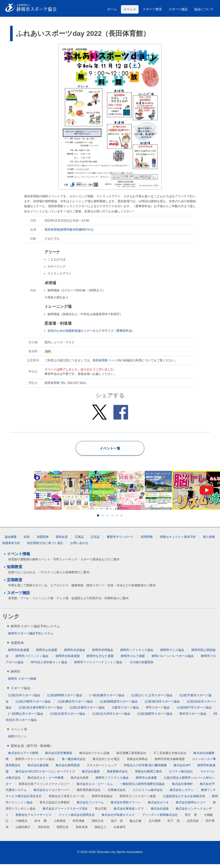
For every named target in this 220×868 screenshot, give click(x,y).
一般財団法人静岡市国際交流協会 (142, 787)
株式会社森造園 (38, 769)
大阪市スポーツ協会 (125, 711)
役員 (27, 541)
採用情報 (147, 541)
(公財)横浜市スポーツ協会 (75, 705)
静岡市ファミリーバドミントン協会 (98, 666)
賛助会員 (62, 541)
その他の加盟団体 (141, 666)
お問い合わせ (79, 547)
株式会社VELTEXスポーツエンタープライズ (46, 775)
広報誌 (79, 541)
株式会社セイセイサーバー (52, 794)
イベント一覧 (110, 448)
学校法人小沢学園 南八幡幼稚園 (145, 769)
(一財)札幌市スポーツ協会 (107, 699)
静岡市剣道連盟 (19, 654)
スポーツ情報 (27, 683)
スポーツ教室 (152, 9)
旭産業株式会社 (117, 775)
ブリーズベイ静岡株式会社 (160, 818)
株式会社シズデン (182, 794)
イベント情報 (18, 558)
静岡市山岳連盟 (47, 654)
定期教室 (15, 584)
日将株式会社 (117, 794)
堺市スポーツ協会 (158, 711)
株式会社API (182, 769)
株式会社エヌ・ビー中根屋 (46, 781)
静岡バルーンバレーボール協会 (173, 660)
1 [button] (98, 519)
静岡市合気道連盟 (68, 660)
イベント (130, 9)
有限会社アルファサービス (34, 818)
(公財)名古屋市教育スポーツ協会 (40, 711)
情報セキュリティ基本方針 (178, 541)
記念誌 (95, 541)
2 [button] (103, 519)
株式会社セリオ (158, 806)
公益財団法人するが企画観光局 (184, 800)
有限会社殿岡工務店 (148, 775)
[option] (110, 492)
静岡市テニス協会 (172, 654)
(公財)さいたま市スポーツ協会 (152, 699)
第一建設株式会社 (74, 763)
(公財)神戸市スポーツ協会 (194, 711)
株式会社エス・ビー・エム (95, 787)
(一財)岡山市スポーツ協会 (26, 718)
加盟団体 (43, 541)
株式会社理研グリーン (126, 806)
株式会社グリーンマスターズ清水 (65, 812)
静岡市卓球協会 (103, 654)
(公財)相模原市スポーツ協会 (119, 705)
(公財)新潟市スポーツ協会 (162, 705)
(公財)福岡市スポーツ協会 (155, 718)
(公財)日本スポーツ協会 (24, 699)
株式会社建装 (91, 775)
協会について (204, 9)
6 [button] (122, 519)
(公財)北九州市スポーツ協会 (111, 718)
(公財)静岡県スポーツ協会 (65, 699)
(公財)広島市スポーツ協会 (68, 718)
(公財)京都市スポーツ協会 (87, 711)
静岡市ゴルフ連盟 (133, 660)
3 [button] (107, 519)
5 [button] (117, 519)
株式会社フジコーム (90, 806)
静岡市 (13, 683)
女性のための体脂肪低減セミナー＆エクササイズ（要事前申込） (91, 331)
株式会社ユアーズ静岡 (23, 757)
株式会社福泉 (160, 812)
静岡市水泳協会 (75, 654)
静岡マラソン (17, 740)
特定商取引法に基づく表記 (45, 547)
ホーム (112, 9)
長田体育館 (100, 360)
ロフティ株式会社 (181, 775)
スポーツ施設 (178, 9)
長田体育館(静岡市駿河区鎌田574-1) (69, 230)
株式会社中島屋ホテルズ (118, 818)
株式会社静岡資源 (68, 769)
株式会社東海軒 (182, 787)
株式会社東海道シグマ (129, 812)
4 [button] (112, 519)
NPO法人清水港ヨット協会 (49, 666)
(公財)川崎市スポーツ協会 (33, 705)
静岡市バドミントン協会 (32, 660)
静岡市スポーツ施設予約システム (31, 637)
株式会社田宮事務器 (59, 757)
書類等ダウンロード (120, 541)
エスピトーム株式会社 (148, 794)
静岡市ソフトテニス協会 (137, 654)
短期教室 (15, 571)
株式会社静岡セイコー (191, 806)
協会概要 (11, 541)
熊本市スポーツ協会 (193, 718)
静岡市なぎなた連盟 (100, 660)
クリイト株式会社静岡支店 (77, 818)
